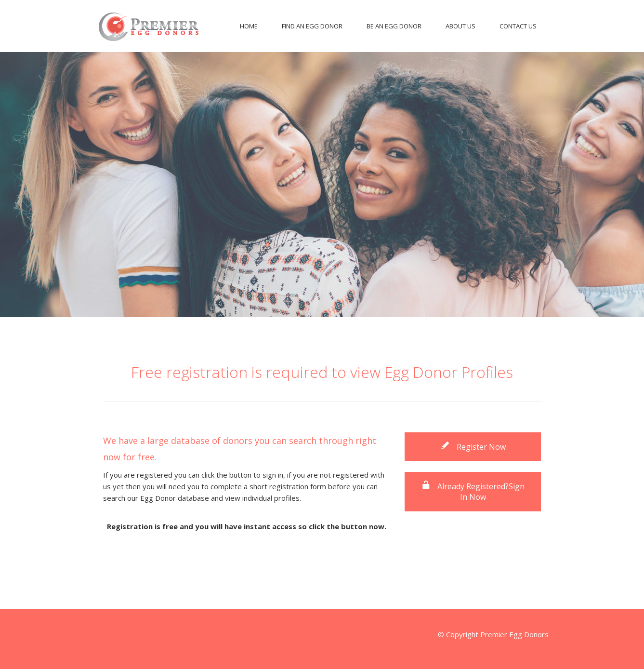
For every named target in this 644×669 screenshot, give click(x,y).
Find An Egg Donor (312, 26)
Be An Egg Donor (394, 26)
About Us (460, 26)
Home (249, 26)
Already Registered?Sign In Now (473, 492)
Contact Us (518, 26)
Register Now (473, 447)
